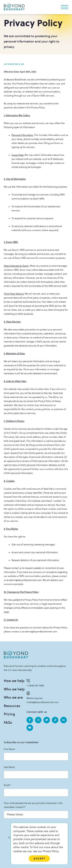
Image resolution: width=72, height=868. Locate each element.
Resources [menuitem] (12, 706)
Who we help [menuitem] (14, 689)
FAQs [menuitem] (8, 723)
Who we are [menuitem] (13, 697)
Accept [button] (39, 859)
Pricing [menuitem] (9, 714)
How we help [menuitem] (14, 681)
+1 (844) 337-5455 (35, 683)
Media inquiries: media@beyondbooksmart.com (43, 697)
